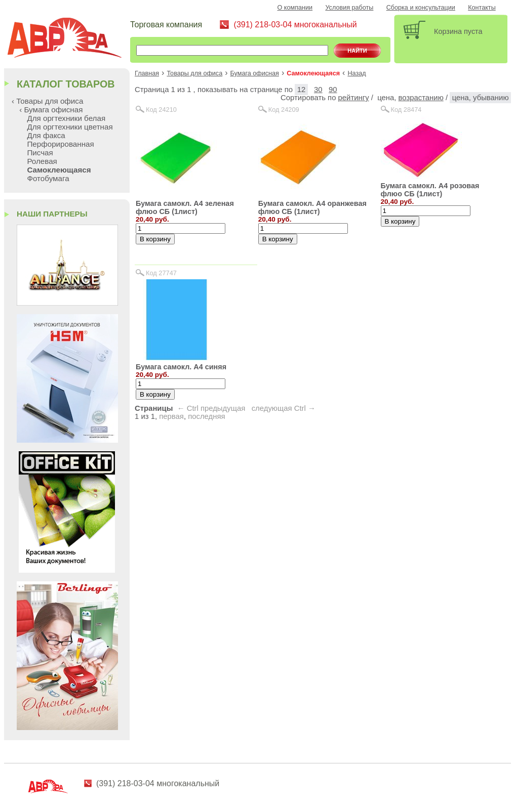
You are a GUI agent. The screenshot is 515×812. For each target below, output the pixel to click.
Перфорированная (60, 144)
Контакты (482, 8)
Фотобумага (48, 178)
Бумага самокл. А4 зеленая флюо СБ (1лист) (185, 207)
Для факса (46, 135)
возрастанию (421, 98)
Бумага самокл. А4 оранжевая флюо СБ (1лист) (312, 207)
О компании (295, 8)
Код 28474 (406, 110)
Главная (147, 73)
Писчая (40, 153)
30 (318, 90)
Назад (356, 73)
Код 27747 (161, 273)
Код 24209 (284, 110)
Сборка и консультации (421, 8)
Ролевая (42, 161)
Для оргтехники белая (66, 118)
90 (333, 90)
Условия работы (349, 8)
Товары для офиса (194, 73)
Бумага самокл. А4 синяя (181, 367)
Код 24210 (161, 110)
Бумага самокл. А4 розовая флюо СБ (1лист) (430, 190)
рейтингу (354, 98)
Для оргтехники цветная (70, 127)
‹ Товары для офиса (47, 101)
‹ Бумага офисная (51, 110)
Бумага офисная (255, 73)
